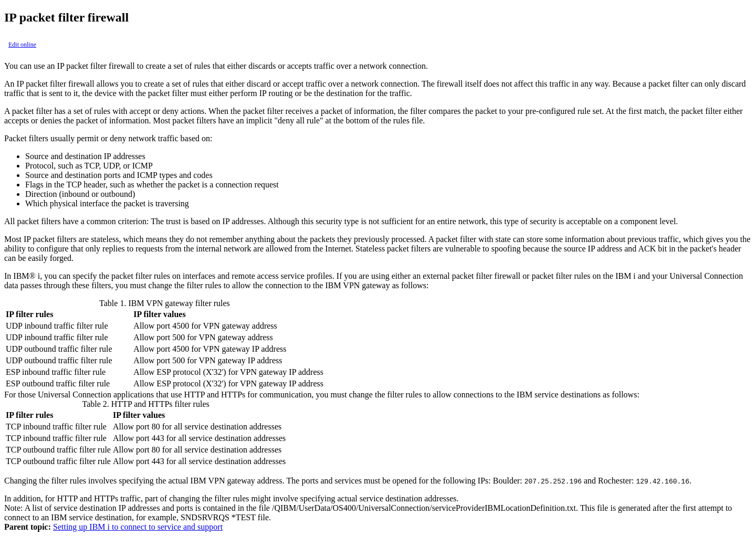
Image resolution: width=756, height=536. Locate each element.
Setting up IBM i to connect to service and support (138, 527)
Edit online (22, 45)
